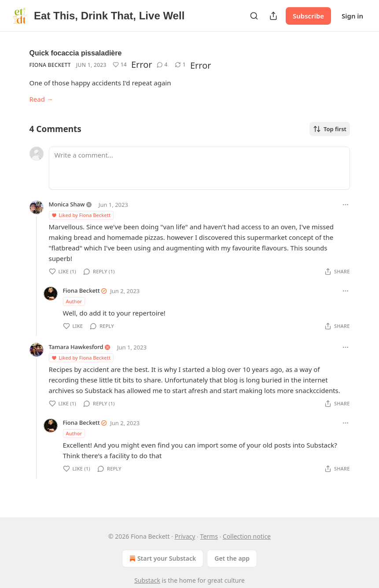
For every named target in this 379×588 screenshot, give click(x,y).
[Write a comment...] (199, 168)
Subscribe (308, 16)
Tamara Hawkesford (76, 347)
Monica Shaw (67, 204)
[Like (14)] (120, 65)
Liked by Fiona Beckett (81, 215)
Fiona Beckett (50, 65)
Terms (209, 536)
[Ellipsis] (346, 205)
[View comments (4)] (162, 65)
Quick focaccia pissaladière (76, 53)
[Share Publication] (273, 16)
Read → (41, 99)
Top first (330, 129)
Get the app (232, 558)
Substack (147, 580)
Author (74, 301)
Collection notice (247, 536)
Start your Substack (162, 559)
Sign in (352, 16)
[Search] (254, 16)
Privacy (185, 536)
